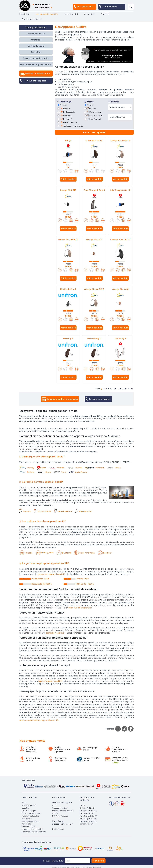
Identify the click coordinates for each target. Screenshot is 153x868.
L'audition (24, 14)
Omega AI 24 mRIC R (68, 240)
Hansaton (95, 468)
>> (132, 389)
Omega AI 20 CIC (120, 289)
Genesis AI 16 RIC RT (120, 240)
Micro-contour (94, 112)
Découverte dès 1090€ (42, 584)
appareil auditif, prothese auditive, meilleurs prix (25, 6)
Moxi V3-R (68, 339)
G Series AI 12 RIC (94, 141)
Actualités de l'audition (31, 816)
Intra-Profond (94, 119)
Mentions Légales (29, 826)
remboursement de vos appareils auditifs (39, 720)
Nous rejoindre (58, 829)
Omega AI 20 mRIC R (94, 289)
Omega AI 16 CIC (68, 190)
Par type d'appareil (36, 46)
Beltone (27, 472)
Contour (92, 108)
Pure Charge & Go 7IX (94, 190)
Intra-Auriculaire (63, 511)
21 (129, 389)
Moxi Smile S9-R (68, 289)
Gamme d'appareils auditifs (36, 58)
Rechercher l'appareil (94, 132)
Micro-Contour (43, 511)
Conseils (105, 14)
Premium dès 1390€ (40, 579)
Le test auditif (71, 14)
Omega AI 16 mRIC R (120, 141)
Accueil (24, 803)
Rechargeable (67, 112)
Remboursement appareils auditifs (36, 64)
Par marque (36, 40)
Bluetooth (66, 115)
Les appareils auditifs (47, 14)
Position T (66, 119)
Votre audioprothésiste (31, 821)
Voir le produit (68, 179)
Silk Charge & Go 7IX (120, 190)
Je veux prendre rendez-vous (63, 399)
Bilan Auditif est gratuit (80, 608)
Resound (57, 468)
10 (115, 389)
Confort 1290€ (82, 579)
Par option (36, 52)
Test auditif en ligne (60, 808)
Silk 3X (68, 141)
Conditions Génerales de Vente (34, 832)
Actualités (89, 14)
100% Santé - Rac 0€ (85, 584)
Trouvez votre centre (110, 10)
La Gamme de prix (29, 811)
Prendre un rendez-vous (38, 74)
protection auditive (55, 633)
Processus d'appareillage (31, 813)
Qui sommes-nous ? (32, 19)
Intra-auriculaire (95, 115)
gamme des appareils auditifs (52, 574)
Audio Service (78, 472)
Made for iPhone (69, 122)
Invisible (65, 108)
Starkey (27, 468)
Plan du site (26, 824)
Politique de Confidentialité (32, 829)
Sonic (60, 472)
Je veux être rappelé (36, 81)
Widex (114, 468)
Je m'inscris (98, 861)
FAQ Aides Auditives (60, 816)
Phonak (75, 468)
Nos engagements (29, 805)
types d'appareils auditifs (50, 681)
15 (120, 389)
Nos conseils (27, 819)
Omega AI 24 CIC (94, 240)
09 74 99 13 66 (85, 7)
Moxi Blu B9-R (94, 339)
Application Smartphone (72, 126)
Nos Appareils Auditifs (36, 28)
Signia (41, 468)
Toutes (63, 105)
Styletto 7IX (120, 339)
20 (125, 389)
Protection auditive (36, 34)
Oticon (44, 472)
